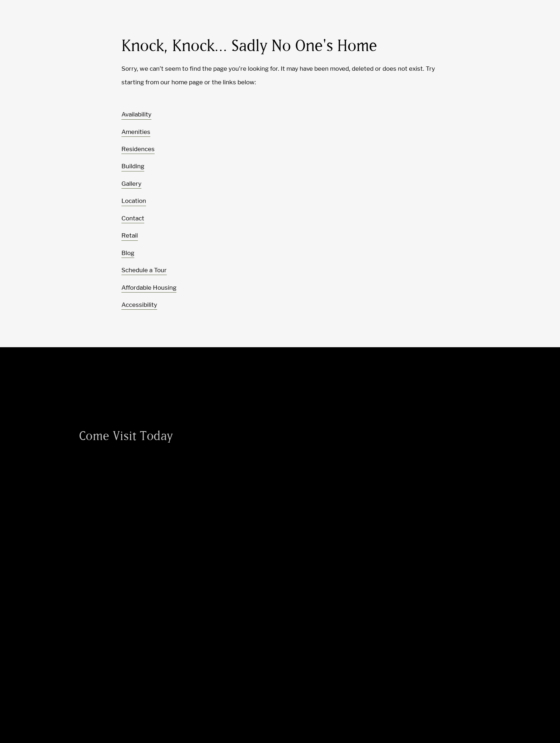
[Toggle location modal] (22, 721)
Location (134, 201)
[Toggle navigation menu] (539, 20)
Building (133, 166)
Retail (130, 235)
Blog (128, 253)
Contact (133, 218)
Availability (136, 114)
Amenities (136, 132)
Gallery (131, 184)
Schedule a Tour (144, 270)
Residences (138, 149)
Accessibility (139, 305)
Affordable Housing (149, 288)
